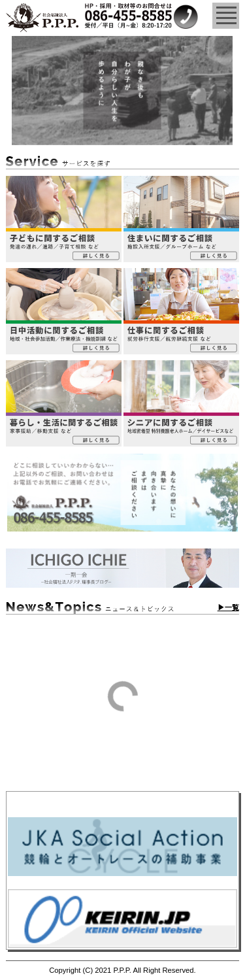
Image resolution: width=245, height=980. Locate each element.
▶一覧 (228, 607)
